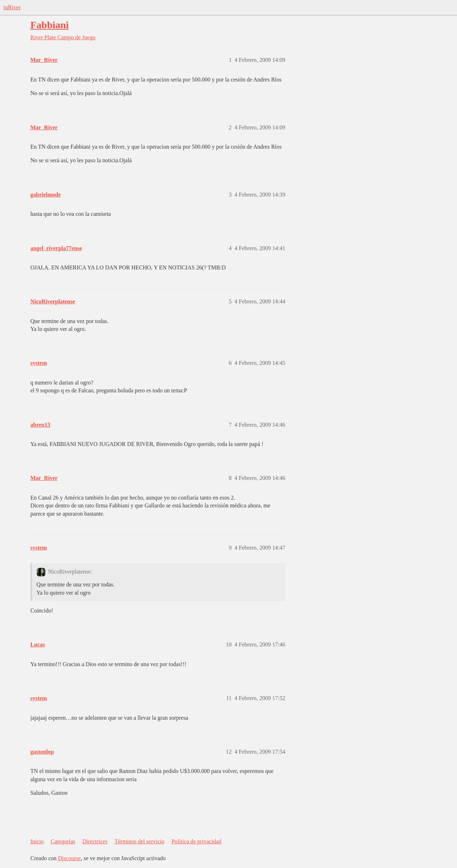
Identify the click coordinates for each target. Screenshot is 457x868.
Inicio (37, 841)
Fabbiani (49, 25)
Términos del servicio (140, 841)
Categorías (63, 841)
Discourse (69, 858)
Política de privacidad (196, 841)
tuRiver (12, 7)
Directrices (95, 841)
